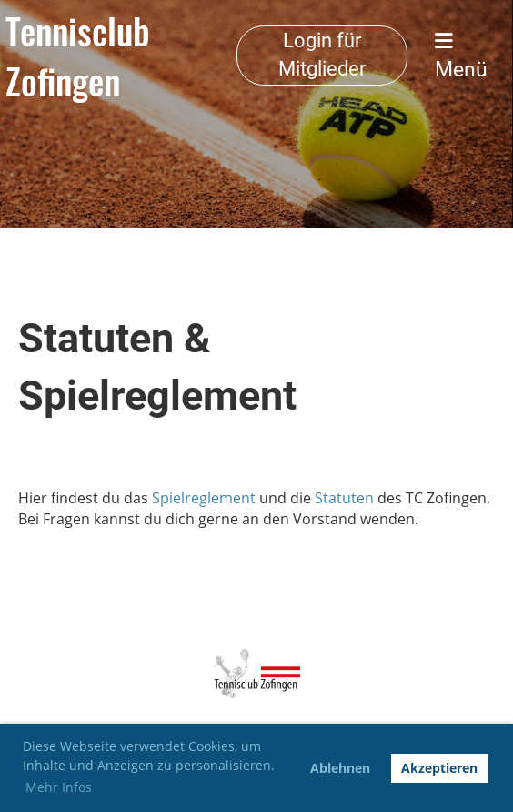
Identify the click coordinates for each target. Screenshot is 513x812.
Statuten (344, 498)
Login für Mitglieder (322, 55)
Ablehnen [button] (340, 768)
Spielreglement (204, 498)
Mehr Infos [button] (59, 787)
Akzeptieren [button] (439, 768)
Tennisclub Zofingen (78, 56)
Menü (461, 57)
